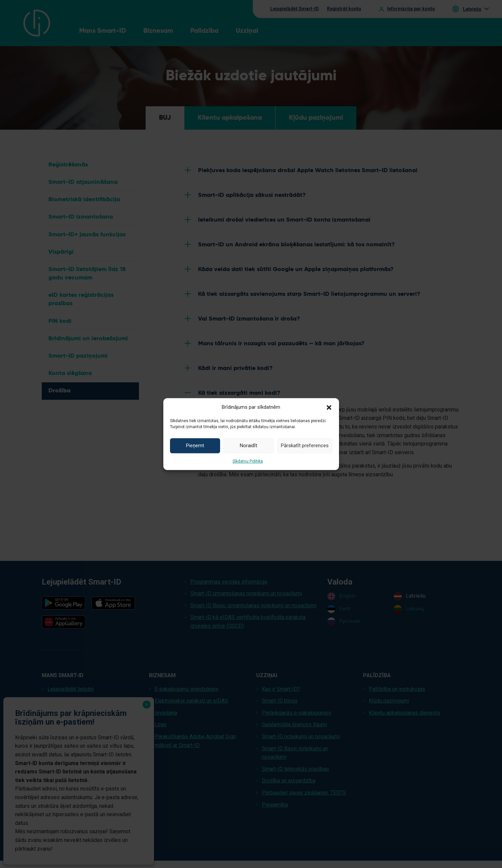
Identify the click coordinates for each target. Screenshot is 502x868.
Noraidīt (248, 446)
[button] (329, 407)
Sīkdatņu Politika (248, 461)
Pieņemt (195, 446)
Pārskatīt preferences (305, 446)
